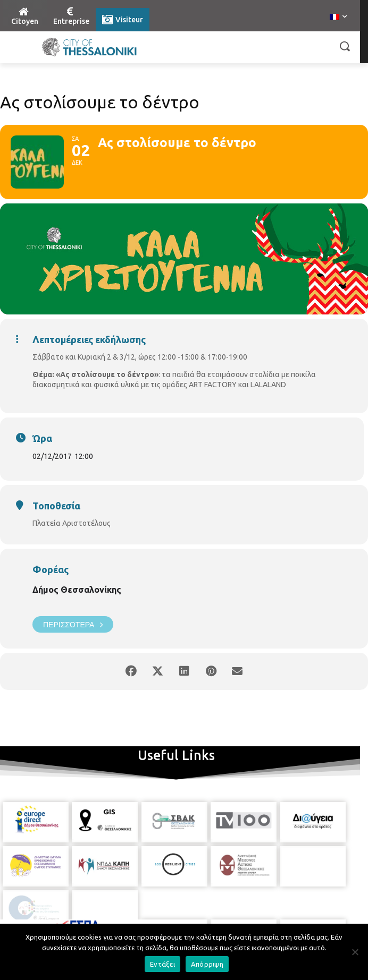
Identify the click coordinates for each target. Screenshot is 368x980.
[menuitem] (338, 18)
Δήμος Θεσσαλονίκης (77, 590)
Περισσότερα (73, 624)
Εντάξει (162, 964)
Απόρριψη (207, 964)
